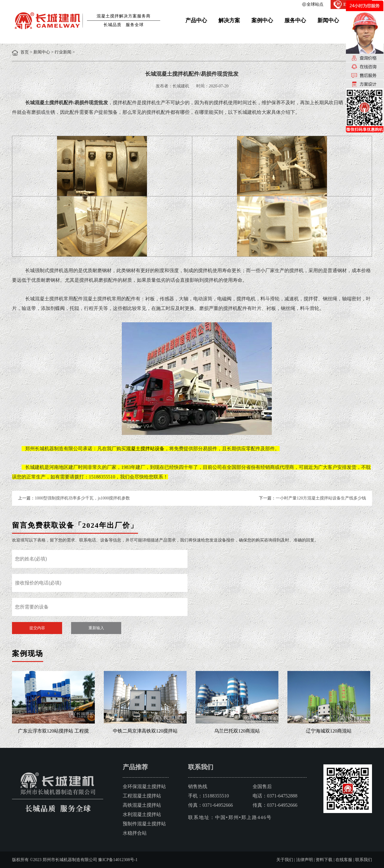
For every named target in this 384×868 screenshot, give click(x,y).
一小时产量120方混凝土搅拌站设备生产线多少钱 (321, 498)
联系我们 (364, 860)
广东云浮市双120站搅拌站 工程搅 (53, 731)
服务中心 (295, 20)
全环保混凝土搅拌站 (144, 786)
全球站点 (315, 4)
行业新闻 (63, 52)
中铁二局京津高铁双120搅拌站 (145, 731)
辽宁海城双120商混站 (329, 731)
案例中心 (262, 20)
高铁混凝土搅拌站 (142, 805)
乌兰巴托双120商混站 (237, 731)
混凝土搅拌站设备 (145, 449)
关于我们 (285, 860)
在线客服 (344, 860)
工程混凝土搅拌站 (142, 796)
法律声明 (304, 860)
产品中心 (196, 20)
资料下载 (324, 860)
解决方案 (229, 20)
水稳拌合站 (135, 833)
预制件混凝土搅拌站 (144, 824)
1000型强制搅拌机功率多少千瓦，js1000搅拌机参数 (82, 498)
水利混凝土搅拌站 (142, 814)
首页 (25, 52)
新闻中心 (328, 20)
